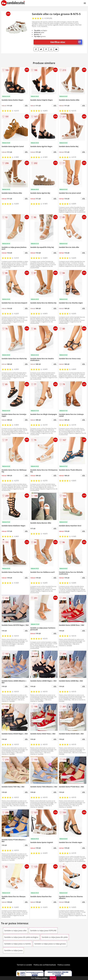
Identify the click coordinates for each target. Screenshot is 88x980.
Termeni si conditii (24, 965)
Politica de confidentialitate (45, 965)
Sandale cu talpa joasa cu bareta (18, 944)
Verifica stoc (66, 42)
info (26, 105)
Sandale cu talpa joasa (13, 950)
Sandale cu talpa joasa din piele (55, 937)
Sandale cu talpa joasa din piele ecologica (21, 937)
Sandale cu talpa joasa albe (15, 931)
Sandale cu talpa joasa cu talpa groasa (50, 944)
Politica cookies (64, 965)
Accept (53, 978)
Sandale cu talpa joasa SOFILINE (43, 931)
